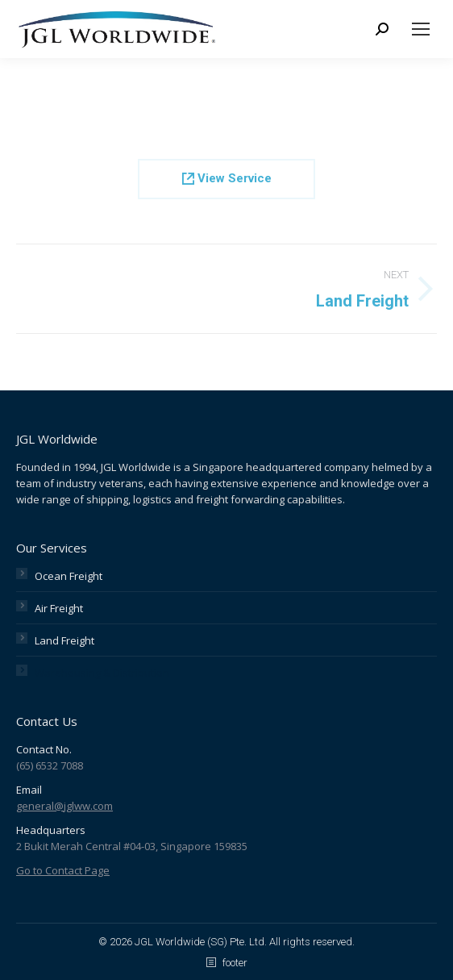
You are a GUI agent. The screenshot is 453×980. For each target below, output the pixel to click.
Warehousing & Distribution (102, 673)
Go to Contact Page (63, 870)
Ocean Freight (69, 576)
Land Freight (64, 640)
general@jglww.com (64, 806)
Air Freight (59, 608)
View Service (227, 178)
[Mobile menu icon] (421, 29)
